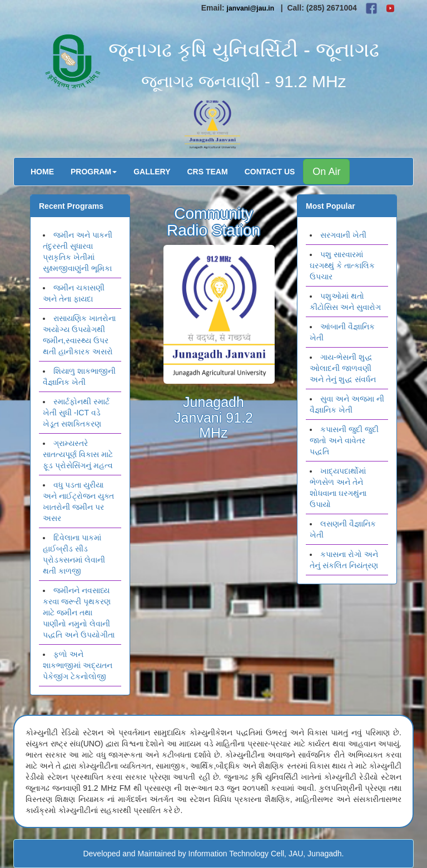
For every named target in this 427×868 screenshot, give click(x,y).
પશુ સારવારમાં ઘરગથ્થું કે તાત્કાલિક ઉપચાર (342, 265)
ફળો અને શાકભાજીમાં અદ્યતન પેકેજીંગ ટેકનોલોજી (78, 665)
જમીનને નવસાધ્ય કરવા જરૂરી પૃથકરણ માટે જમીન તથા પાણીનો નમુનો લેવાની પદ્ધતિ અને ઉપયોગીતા (79, 613)
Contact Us (270, 172)
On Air (326, 172)
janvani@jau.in (251, 8)
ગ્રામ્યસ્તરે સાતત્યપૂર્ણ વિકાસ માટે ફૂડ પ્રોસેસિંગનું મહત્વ (78, 454)
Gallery (152, 172)
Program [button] (94, 172)
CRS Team (208, 172)
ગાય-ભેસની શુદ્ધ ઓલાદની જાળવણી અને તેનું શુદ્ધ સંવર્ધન (343, 368)
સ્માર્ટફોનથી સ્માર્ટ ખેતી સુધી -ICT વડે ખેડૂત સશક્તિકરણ (76, 413)
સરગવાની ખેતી (343, 235)
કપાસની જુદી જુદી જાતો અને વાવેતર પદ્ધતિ (344, 440)
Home (42, 172)
